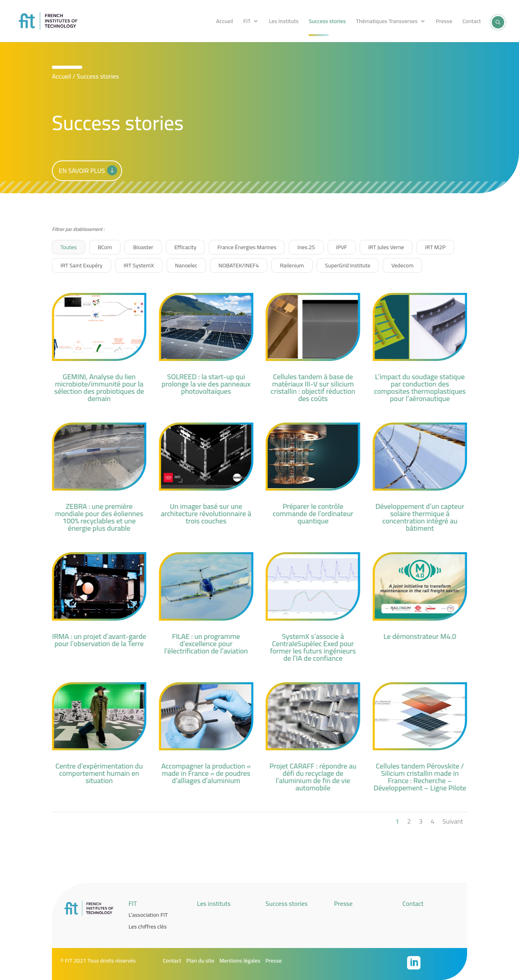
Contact (472, 22)
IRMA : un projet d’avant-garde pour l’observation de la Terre (99, 640)
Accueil (225, 22)
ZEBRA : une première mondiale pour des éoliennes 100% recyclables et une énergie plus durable (99, 517)
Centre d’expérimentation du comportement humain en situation (99, 773)
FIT (247, 22)
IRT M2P (435, 247)
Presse (444, 22)
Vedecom (402, 265)
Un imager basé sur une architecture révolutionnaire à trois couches (206, 513)
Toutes (69, 247)
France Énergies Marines (247, 247)
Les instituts (214, 903)
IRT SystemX (139, 265)
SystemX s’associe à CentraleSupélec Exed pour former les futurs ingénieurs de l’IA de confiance (313, 647)
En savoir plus (82, 171)
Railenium (292, 265)
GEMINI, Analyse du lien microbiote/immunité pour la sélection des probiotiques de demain (99, 388)
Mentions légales (240, 961)
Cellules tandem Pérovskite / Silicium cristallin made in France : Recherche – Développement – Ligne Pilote (420, 777)
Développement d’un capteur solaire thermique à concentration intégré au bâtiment (419, 517)
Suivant (453, 821)
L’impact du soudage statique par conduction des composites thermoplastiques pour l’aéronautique (420, 388)
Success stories (327, 22)
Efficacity (185, 247)
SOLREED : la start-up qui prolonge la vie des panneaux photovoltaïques (206, 384)
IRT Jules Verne (386, 247)
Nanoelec (186, 265)
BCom (105, 247)
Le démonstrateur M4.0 (419, 636)
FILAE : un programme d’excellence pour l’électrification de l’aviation (206, 644)
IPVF (342, 247)
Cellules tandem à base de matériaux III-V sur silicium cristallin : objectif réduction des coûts (313, 388)
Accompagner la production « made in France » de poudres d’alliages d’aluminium (206, 773)
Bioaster (143, 247)
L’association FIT (148, 915)
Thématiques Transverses (387, 22)
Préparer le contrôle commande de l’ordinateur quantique (313, 513)
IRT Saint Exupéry (81, 265)
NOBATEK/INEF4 (239, 265)
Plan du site (200, 961)
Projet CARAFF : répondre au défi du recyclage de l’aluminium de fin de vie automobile (313, 777)
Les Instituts (284, 22)
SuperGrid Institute (348, 265)
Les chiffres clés (148, 927)
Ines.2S (306, 247)
